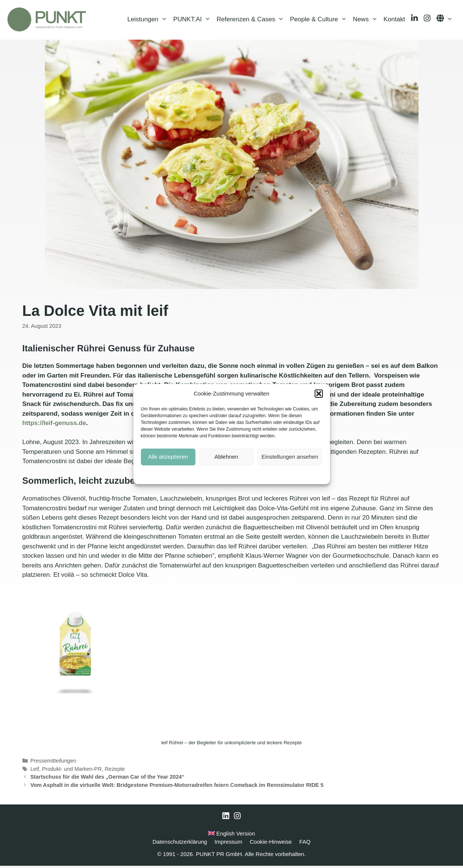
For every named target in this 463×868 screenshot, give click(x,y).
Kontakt (394, 20)
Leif (35, 771)
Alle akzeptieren (168, 457)
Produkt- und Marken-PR (72, 771)
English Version (232, 836)
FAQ (305, 844)
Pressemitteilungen (53, 763)
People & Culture (320, 21)
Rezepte (115, 771)
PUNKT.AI (193, 21)
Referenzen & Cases (252, 21)
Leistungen (149, 21)
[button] (319, 394)
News (367, 21)
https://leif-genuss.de (54, 426)
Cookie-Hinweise (195, 474)
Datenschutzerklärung (237, 474)
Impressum (274, 474)
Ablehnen (226, 457)
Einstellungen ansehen (290, 457)
